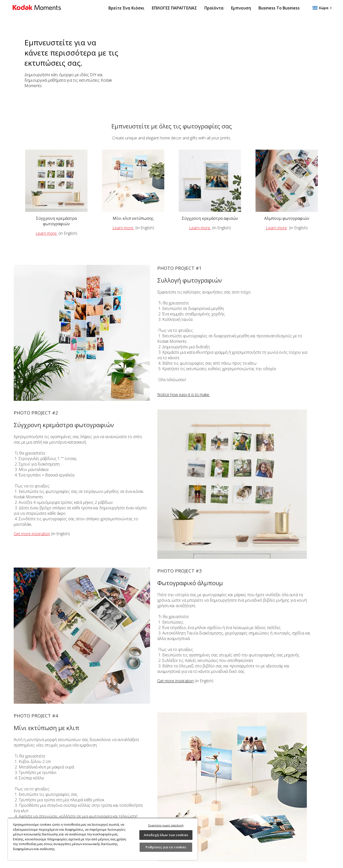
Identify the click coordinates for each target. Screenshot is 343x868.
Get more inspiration (32, 534)
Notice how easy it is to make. (184, 395)
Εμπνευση (241, 8)
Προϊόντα (214, 8)
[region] (103, 839)
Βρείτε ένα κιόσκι (126, 8)
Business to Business (279, 8)
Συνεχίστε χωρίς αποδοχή (166, 825)
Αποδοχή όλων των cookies (166, 835)
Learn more (47, 233)
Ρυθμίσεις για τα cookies (166, 847)
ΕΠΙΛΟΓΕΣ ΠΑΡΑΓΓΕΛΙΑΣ (174, 8)
